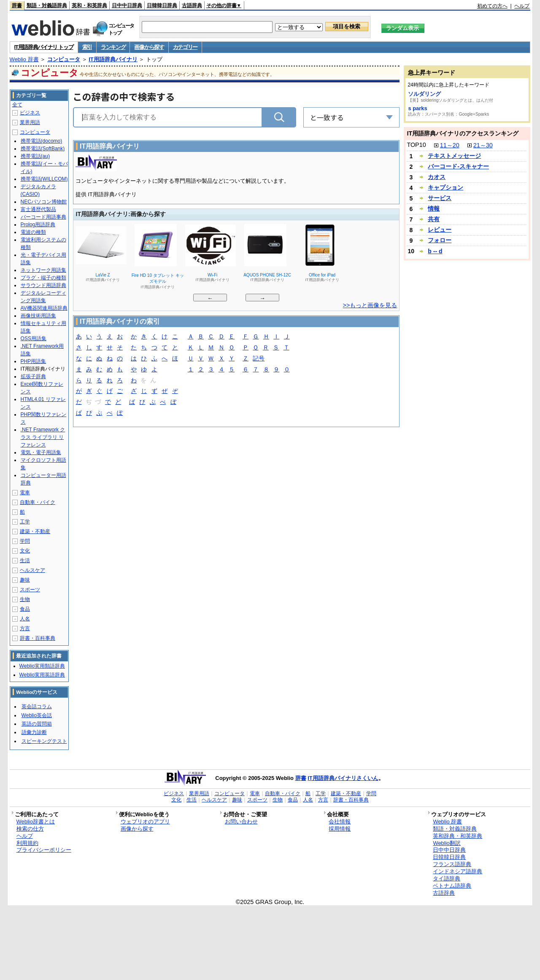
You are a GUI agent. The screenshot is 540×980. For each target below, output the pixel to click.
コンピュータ (64, 59)
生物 (25, 599)
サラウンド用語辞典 (43, 285)
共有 (434, 219)
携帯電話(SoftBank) (43, 149)
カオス (437, 177)
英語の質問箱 (37, 724)
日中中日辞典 (127, 5)
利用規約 (27, 843)
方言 (25, 628)
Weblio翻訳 (447, 843)
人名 (25, 619)
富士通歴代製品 (38, 209)
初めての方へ (492, 6)
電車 (25, 493)
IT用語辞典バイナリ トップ (44, 47)
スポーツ (30, 590)
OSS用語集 (34, 338)
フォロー (440, 240)
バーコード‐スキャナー (458, 166)
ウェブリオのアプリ (145, 822)
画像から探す (149, 47)
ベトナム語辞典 (452, 886)
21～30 (483, 145)
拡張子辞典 (33, 376)
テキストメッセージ (454, 156)
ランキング (113, 47)
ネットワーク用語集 (43, 270)
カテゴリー (185, 47)
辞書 (17, 5)
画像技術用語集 (38, 316)
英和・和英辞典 (89, 5)
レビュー (440, 230)
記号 (259, 359)
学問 (25, 541)
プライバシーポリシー (44, 850)
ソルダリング (424, 94)
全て (17, 105)
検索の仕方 (30, 829)
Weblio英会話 (37, 715)
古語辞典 (192, 5)
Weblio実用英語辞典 (42, 675)
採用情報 (340, 829)
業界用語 (30, 122)
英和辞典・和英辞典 (458, 836)
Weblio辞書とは (36, 822)
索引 (87, 47)
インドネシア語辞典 (458, 871)
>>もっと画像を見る (370, 305)
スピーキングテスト (44, 741)
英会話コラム (37, 707)
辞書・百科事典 (38, 638)
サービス (440, 198)
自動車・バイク (38, 502)
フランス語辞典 (452, 864)
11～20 (450, 145)
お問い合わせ (241, 822)
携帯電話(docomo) (42, 141)
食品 (25, 609)
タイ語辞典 (447, 878)
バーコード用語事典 (43, 217)
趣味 (25, 580)
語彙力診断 (34, 732)
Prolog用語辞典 (38, 225)
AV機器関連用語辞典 (44, 308)
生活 (25, 560)
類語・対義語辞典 (47, 5)
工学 (25, 522)
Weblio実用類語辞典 (42, 666)
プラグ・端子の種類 (43, 278)
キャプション (445, 187)
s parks (417, 108)
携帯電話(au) (35, 156)
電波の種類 (33, 232)
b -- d (435, 251)
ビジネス (30, 113)
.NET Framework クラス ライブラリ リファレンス (43, 437)
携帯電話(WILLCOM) (44, 179)
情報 (434, 208)
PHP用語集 (34, 361)
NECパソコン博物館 (44, 202)
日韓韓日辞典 (162, 5)
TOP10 (416, 145)
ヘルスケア (32, 570)
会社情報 (340, 822)
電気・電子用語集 (41, 452)
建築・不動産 (35, 531)
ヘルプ (522, 6)
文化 (25, 551)
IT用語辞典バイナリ (113, 59)
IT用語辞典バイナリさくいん (343, 778)
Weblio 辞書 (24, 59)
